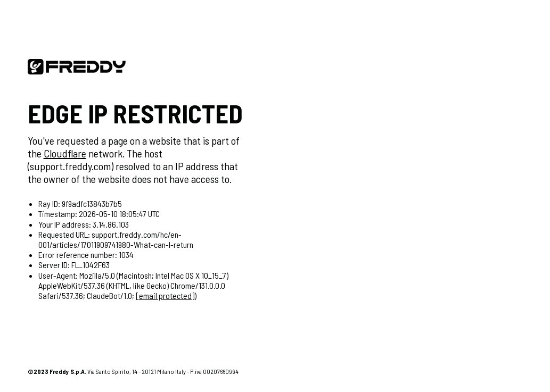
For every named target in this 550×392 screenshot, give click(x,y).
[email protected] (165, 295)
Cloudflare (65, 153)
